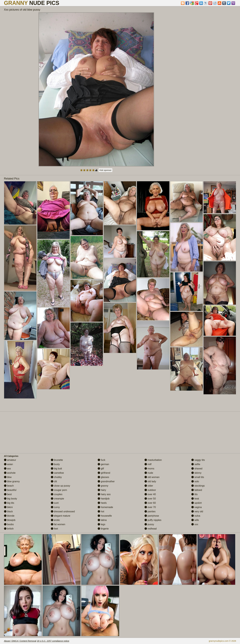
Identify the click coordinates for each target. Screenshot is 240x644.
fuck (101, 460)
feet (54, 529)
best (8, 494)
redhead (151, 529)
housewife (105, 516)
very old (197, 511)
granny (103, 486)
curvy (55, 507)
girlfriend (104, 473)
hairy (102, 490)
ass (7, 469)
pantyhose (152, 516)
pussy (149, 524)
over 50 (150, 499)
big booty (10, 499)
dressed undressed (63, 511)
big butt (56, 469)
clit (54, 481)
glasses (103, 477)
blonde (9, 516)
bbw (8, 477)
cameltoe (57, 473)
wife (195, 520)
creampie (57, 499)
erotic (55, 520)
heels (102, 503)
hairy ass (104, 494)
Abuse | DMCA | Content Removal (20, 641)
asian (8, 464)
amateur (10, 460)
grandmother (106, 481)
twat (195, 499)
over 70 (150, 507)
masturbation (153, 460)
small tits (198, 477)
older (149, 486)
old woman (152, 477)
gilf (101, 469)
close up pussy (60, 486)
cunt (55, 503)
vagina (197, 507)
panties (150, 511)
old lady (150, 481)
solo (195, 481)
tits (194, 494)
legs (101, 524)
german (103, 464)
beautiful (10, 490)
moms (149, 469)
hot (101, 511)
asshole (10, 473)
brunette (57, 460)
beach (9, 486)
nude (149, 473)
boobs (9, 524)
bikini (8, 507)
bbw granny (12, 481)
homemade (105, 507)
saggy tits (198, 460)
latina (102, 520)
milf (148, 464)
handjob (104, 499)
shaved (197, 469)
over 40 (150, 494)
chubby (56, 477)
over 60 (150, 503)
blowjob (10, 520)
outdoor (150, 490)
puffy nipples (153, 520)
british (9, 529)
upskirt (197, 503)
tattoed (197, 490)
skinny (196, 473)
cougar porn (59, 490)
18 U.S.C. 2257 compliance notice (53, 641)
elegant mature (61, 516)
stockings (198, 486)
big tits (9, 503)
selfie (196, 464)
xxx (195, 524)
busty (55, 464)
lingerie (103, 529)
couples (57, 494)
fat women (58, 524)
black (8, 511)
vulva (196, 516)
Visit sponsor (105, 170)
